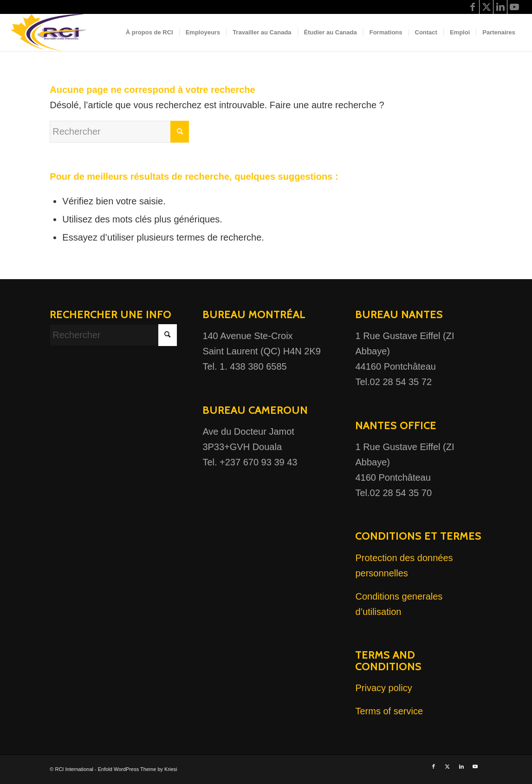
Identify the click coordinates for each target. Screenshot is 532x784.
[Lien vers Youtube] (514, 7)
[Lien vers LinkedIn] (500, 7)
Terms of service (389, 711)
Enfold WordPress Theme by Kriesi (138, 769)
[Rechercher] (119, 132)
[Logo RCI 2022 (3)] (52, 33)
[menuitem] (149, 33)
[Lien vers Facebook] (472, 7)
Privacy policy (383, 688)
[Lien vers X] (486, 7)
